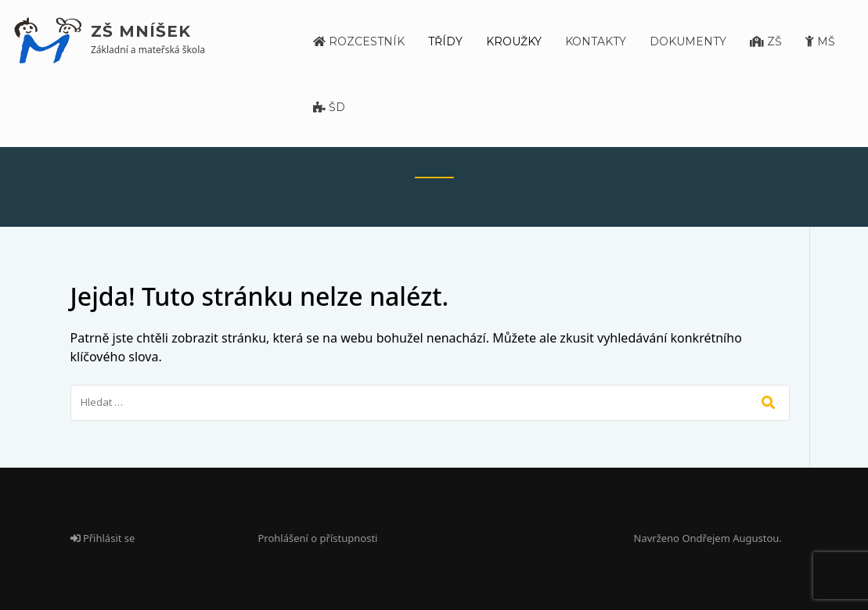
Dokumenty (688, 41)
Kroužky (514, 41)
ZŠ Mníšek (141, 31)
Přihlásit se (103, 538)
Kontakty (596, 41)
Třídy (445, 41)
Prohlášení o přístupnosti (318, 538)
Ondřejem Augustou (730, 538)
